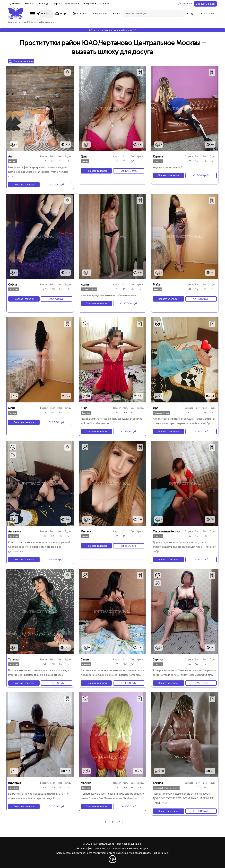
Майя (156, 285)
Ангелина (14, 531)
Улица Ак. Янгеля (89, 289)
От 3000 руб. (56, 185)
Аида (84, 408)
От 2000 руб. (201, 175)
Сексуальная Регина (166, 531)
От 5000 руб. (201, 811)
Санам (85, 660)
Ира (156, 408)
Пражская (158, 161)
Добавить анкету (205, 4)
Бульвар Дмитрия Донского (166, 788)
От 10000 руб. (129, 303)
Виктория (15, 783)
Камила (158, 783)
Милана (86, 531)
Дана (84, 156)
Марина (86, 783)
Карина (158, 156)
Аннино (13, 161)
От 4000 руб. (129, 171)
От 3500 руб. (129, 546)
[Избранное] (185, 4)
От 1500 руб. (129, 431)
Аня (11, 156)
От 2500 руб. (56, 299)
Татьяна (13, 660)
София (13, 285)
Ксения (85, 285)
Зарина (158, 660)
